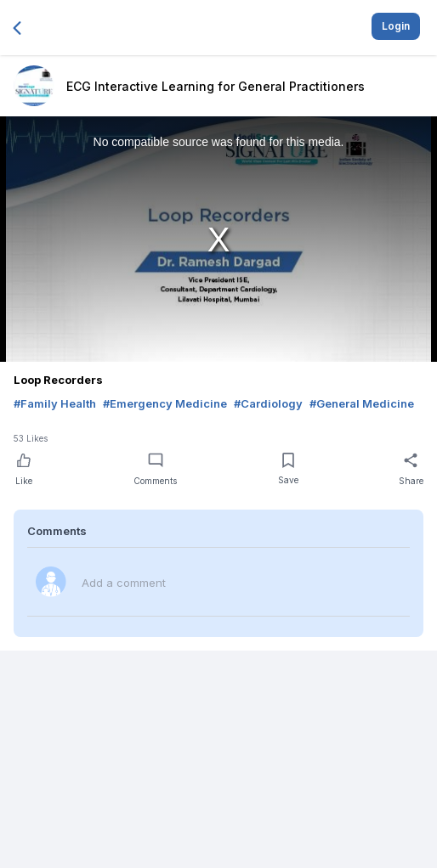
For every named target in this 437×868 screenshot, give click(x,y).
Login (396, 26)
